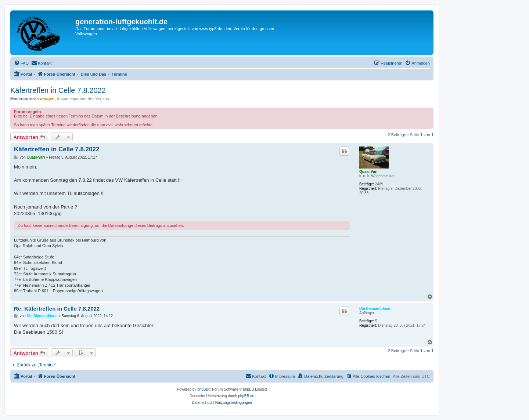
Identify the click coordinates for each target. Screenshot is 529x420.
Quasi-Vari (368, 172)
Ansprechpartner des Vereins (83, 99)
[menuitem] (21, 63)
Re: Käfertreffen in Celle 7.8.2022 (57, 309)
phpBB (203, 389)
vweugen (46, 99)
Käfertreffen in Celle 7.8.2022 (58, 90)
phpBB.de (246, 396)
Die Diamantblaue (375, 309)
